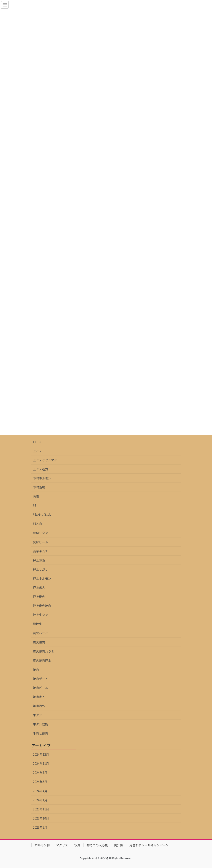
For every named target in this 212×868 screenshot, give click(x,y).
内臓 (36, 496)
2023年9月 (40, 827)
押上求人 (39, 587)
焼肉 (36, 670)
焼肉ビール (40, 688)
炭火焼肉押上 (42, 660)
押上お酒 (39, 560)
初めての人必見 (97, 845)
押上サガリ (40, 569)
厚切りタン (40, 533)
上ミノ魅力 (40, 469)
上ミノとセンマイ (45, 460)
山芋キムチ (40, 551)
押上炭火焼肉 (42, 606)
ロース (37, 442)
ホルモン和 (42, 845)
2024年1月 (40, 800)
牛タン (37, 715)
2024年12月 (41, 754)
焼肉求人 (39, 697)
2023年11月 (41, 809)
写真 (77, 845)
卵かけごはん (42, 515)
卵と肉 (37, 524)
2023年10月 (41, 818)
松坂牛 (37, 624)
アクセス (62, 845)
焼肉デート (40, 679)
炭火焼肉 (39, 642)
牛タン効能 (40, 724)
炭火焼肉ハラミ (43, 651)
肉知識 (119, 845)
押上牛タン (40, 615)
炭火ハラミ (40, 633)
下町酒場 (39, 487)
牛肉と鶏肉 (40, 733)
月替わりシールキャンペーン (149, 845)
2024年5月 (40, 782)
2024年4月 (40, 791)
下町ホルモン (42, 478)
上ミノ (37, 451)
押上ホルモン (42, 578)
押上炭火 (39, 597)
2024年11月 (41, 763)
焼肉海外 (39, 706)
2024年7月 (40, 773)
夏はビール (40, 542)
